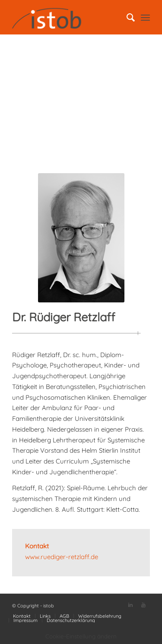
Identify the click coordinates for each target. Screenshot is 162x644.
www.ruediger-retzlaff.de (62, 557)
